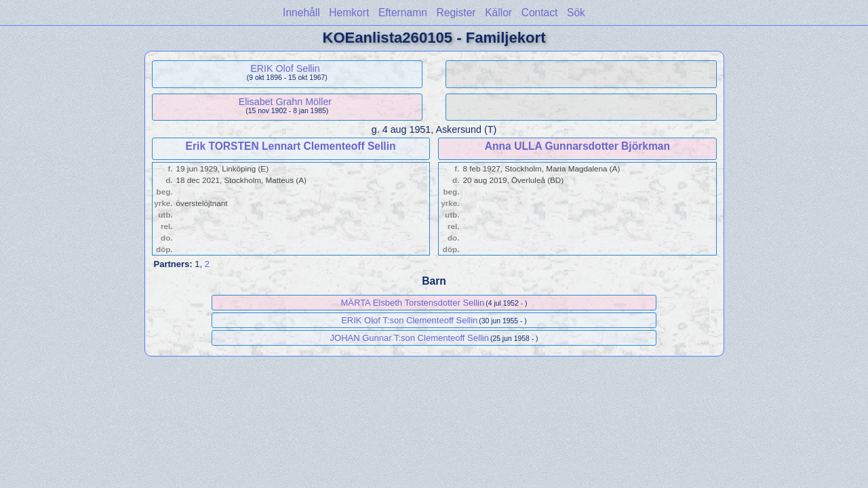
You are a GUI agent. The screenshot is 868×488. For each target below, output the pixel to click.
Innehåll (301, 13)
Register (456, 13)
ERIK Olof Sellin (285, 68)
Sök (576, 13)
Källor (498, 13)
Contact (540, 13)
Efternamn (403, 13)
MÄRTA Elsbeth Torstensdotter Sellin (412, 303)
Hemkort (349, 13)
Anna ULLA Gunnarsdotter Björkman (577, 146)
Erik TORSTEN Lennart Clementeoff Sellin (291, 146)
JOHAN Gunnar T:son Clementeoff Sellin (410, 338)
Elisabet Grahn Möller (285, 102)
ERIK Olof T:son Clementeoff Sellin (409, 320)
